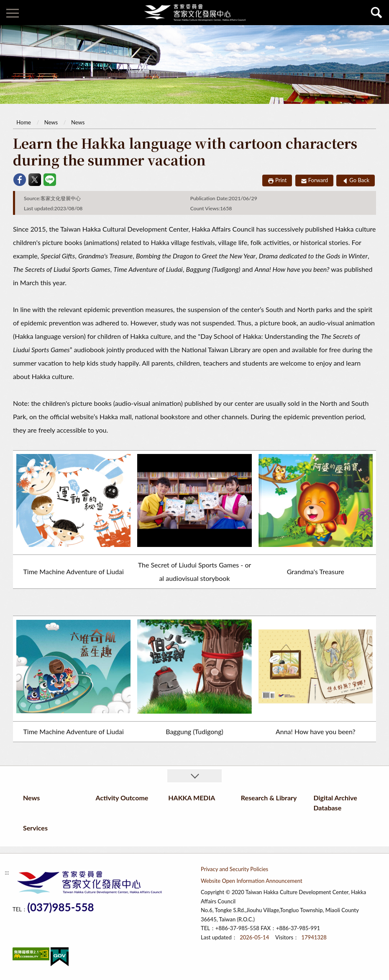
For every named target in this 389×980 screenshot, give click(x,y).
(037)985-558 (61, 907)
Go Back (359, 180)
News (51, 122)
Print (281, 180)
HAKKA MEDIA (192, 798)
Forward (318, 180)
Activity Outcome (122, 798)
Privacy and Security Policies (234, 869)
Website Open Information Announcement (252, 881)
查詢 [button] (376, 13)
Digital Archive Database (335, 803)
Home (24, 122)
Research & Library (269, 798)
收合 (194, 776)
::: (8, 8)
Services (35, 828)
